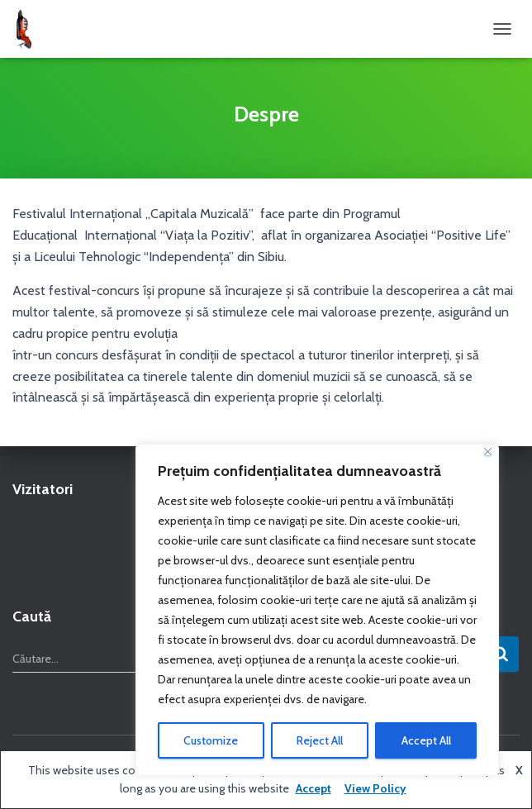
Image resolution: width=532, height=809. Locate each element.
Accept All (426, 740)
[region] (317, 610)
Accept (313, 788)
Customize (211, 740)
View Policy (375, 788)
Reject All (320, 740)
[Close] (488, 452)
